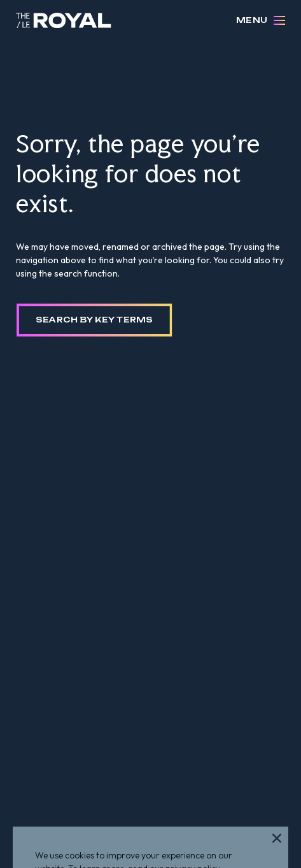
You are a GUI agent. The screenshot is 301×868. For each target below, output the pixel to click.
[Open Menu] (279, 20)
